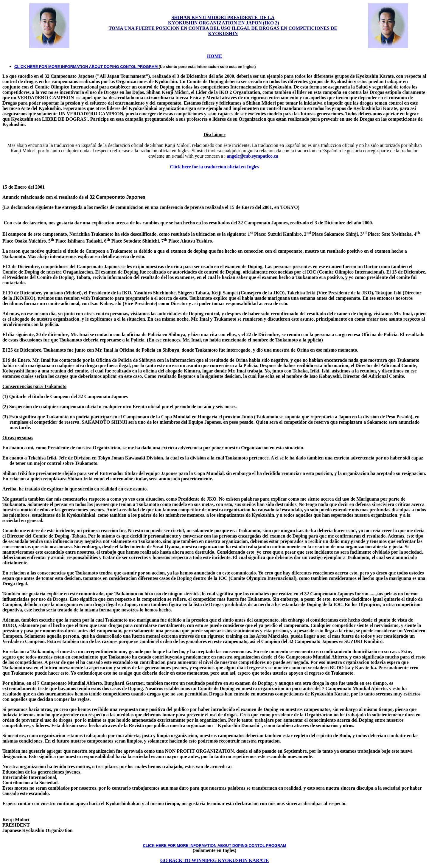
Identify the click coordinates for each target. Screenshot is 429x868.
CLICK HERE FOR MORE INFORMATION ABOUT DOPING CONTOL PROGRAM (87, 67)
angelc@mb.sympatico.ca (252, 156)
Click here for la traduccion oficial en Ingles (214, 167)
